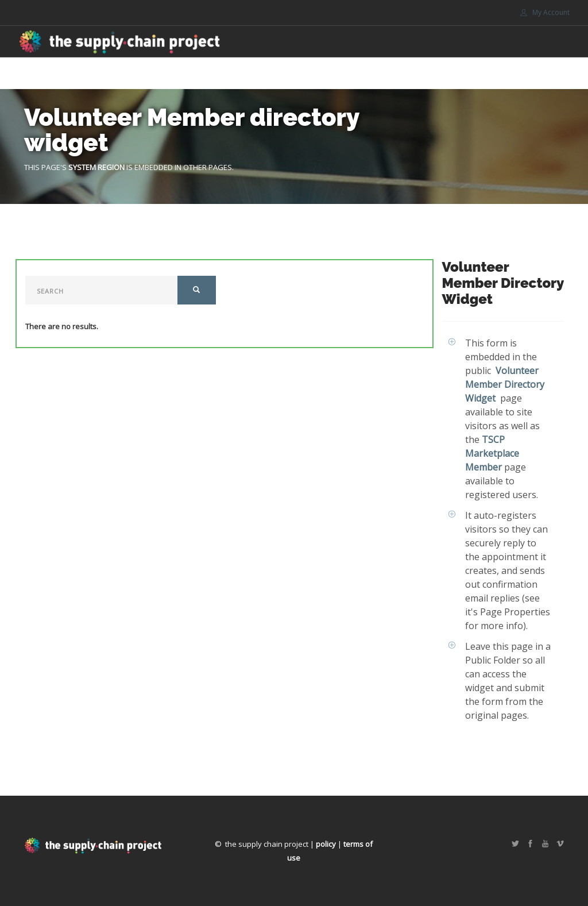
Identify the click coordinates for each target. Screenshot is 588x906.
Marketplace (263, 73)
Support (456, 73)
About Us (322, 73)
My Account (545, 12)
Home (213, 73)
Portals (513, 73)
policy (326, 844)
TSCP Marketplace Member (492, 453)
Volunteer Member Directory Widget (505, 384)
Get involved (389, 73)
